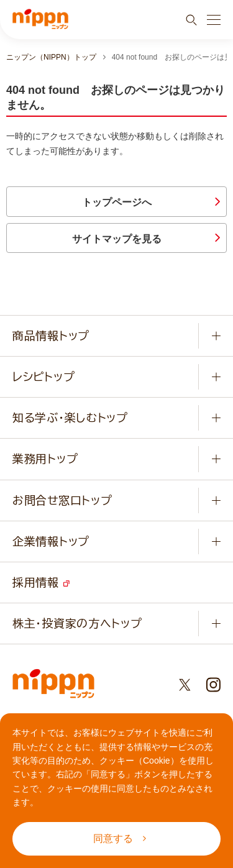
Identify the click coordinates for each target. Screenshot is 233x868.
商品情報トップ (51, 336)
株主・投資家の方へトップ (77, 623)
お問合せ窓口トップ (62, 500)
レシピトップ (43, 377)
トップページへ (117, 202)
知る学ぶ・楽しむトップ (70, 418)
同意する (120, 838)
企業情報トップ (51, 541)
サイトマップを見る (117, 239)
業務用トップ (45, 459)
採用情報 (41, 582)
